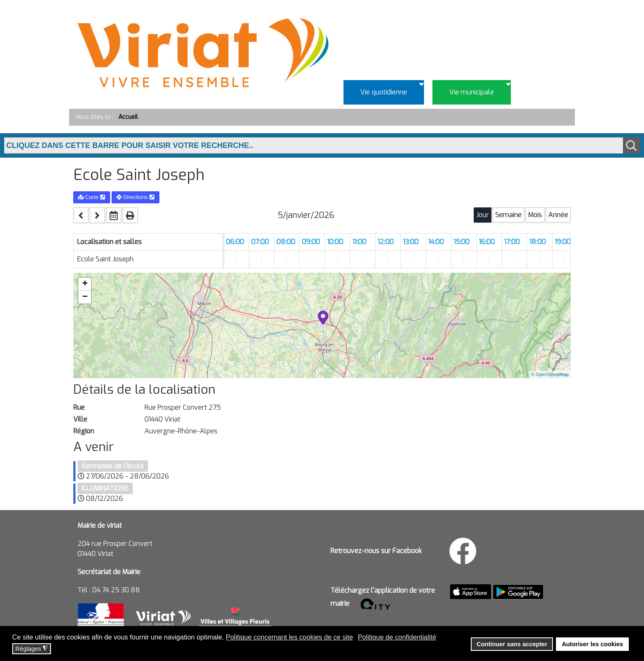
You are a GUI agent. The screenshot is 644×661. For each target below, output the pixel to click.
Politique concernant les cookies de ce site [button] (290, 637)
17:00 (512, 242)
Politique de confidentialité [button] (397, 637)
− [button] (85, 297)
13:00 (411, 242)
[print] (130, 215)
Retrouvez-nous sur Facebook (376, 551)
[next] (97, 215)
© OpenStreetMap (550, 374)
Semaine (508, 215)
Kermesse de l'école (113, 466)
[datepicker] (114, 215)
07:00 (260, 242)
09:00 (311, 242)
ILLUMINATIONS (105, 488)
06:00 (235, 242)
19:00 (563, 242)
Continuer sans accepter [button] (512, 644)
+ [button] (85, 284)
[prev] (81, 215)
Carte (92, 197)
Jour (483, 215)
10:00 (335, 242)
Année (558, 215)
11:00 (359, 242)
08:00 (286, 242)
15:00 (462, 242)
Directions (136, 197)
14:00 (436, 242)
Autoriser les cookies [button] (593, 644)
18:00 (538, 242)
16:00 (487, 242)
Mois (535, 215)
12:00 (386, 242)
